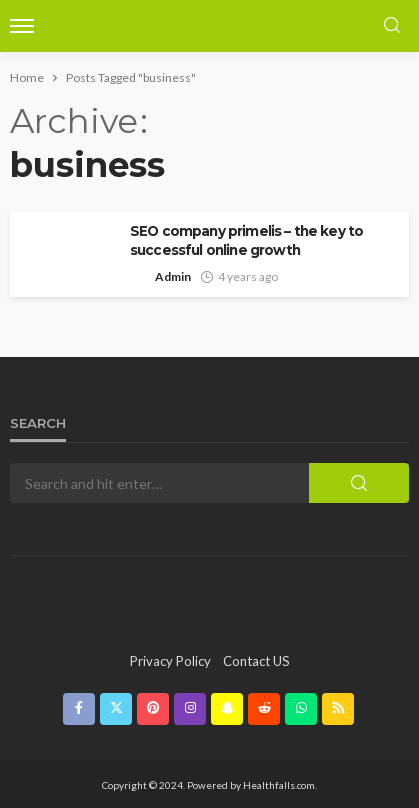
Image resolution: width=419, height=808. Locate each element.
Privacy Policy (170, 661)
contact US (256, 661)
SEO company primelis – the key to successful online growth (246, 240)
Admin (173, 276)
